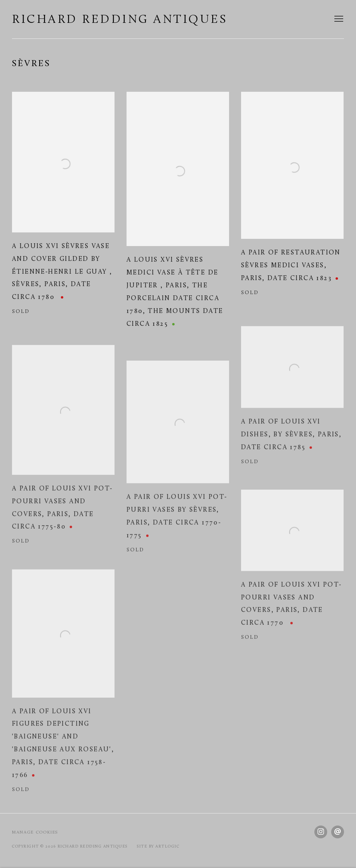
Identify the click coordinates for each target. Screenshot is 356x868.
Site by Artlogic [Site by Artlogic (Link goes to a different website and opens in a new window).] (158, 847)
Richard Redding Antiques (120, 20)
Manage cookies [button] (35, 833)
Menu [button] (338, 19)
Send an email (338, 832)
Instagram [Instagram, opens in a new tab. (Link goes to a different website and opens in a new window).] (321, 832)
